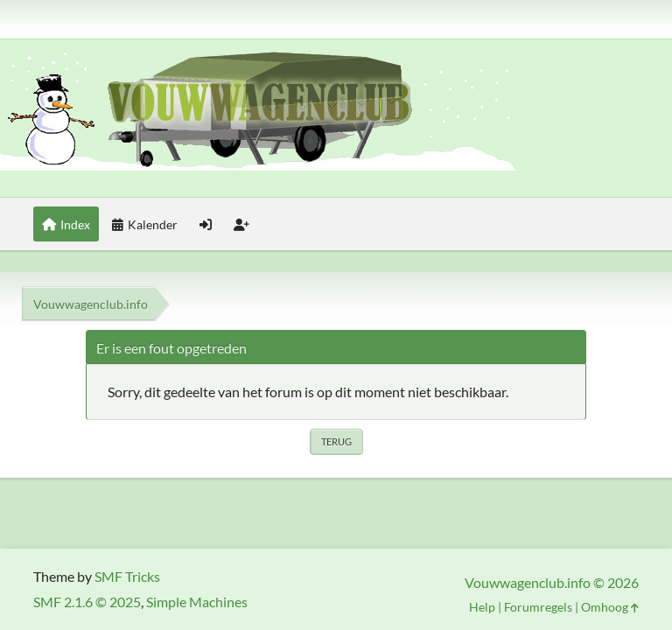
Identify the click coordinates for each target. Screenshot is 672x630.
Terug (336, 441)
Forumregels (538, 607)
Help (482, 607)
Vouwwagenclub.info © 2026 (552, 582)
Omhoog (610, 607)
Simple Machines (197, 602)
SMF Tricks (127, 576)
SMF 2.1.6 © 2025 (87, 602)
